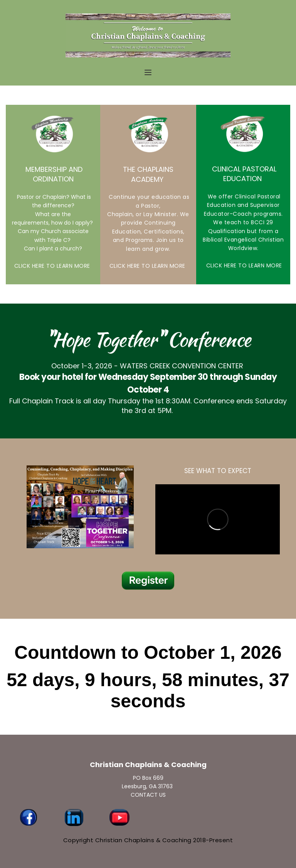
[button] (148, 72)
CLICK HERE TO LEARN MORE (53, 266)
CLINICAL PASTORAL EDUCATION (244, 174)
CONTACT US (148, 795)
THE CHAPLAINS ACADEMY (149, 174)
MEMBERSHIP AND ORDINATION (54, 174)
